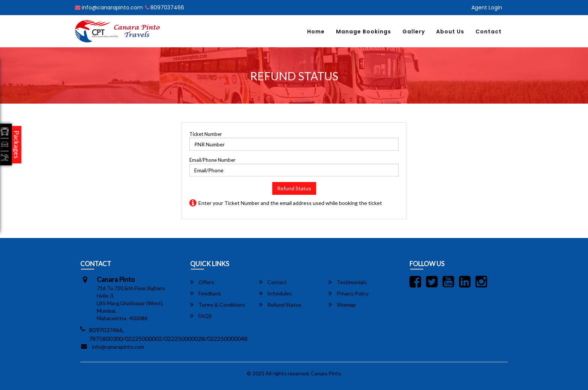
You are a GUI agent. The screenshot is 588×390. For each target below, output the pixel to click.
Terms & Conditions (218, 305)
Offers (202, 282)
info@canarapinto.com (109, 8)
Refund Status (294, 188)
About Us (450, 32)
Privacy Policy (349, 293)
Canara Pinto (326, 373)
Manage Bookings (364, 32)
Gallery (414, 32)
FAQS (201, 316)
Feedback (205, 293)
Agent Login (487, 8)
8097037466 (165, 8)
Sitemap (342, 305)
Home (316, 32)
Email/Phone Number (212, 160)
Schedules (275, 293)
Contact (489, 32)
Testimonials (348, 282)
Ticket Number (206, 134)
